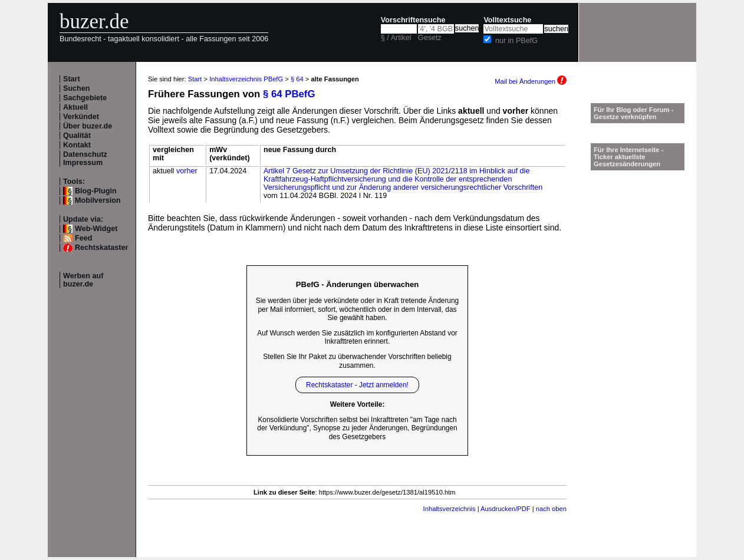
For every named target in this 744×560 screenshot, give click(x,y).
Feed (83, 238)
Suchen (77, 88)
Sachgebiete (85, 98)
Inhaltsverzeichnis (450, 509)
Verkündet (81, 117)
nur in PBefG (516, 41)
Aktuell (75, 107)
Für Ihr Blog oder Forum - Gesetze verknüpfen (634, 113)
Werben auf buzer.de (83, 280)
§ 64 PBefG (289, 94)
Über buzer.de (88, 126)
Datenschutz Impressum (85, 159)
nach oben (551, 509)
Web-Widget (96, 229)
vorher (187, 171)
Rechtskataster (101, 248)
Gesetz (430, 38)
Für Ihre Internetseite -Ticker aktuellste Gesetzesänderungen (628, 157)
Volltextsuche (507, 20)
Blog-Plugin (96, 191)
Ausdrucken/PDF (506, 509)
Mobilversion (98, 200)
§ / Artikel (396, 38)
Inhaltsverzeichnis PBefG (246, 79)
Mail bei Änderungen (531, 81)
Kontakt (77, 145)
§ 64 (297, 79)
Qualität (77, 136)
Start (72, 79)
